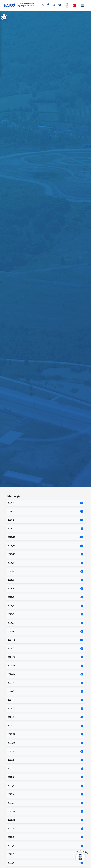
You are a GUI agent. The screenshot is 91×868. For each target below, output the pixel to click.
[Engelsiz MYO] (67, 5)
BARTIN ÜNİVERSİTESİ (26, 4)
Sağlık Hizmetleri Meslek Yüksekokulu (26, 6)
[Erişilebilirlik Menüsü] (4, 17)
